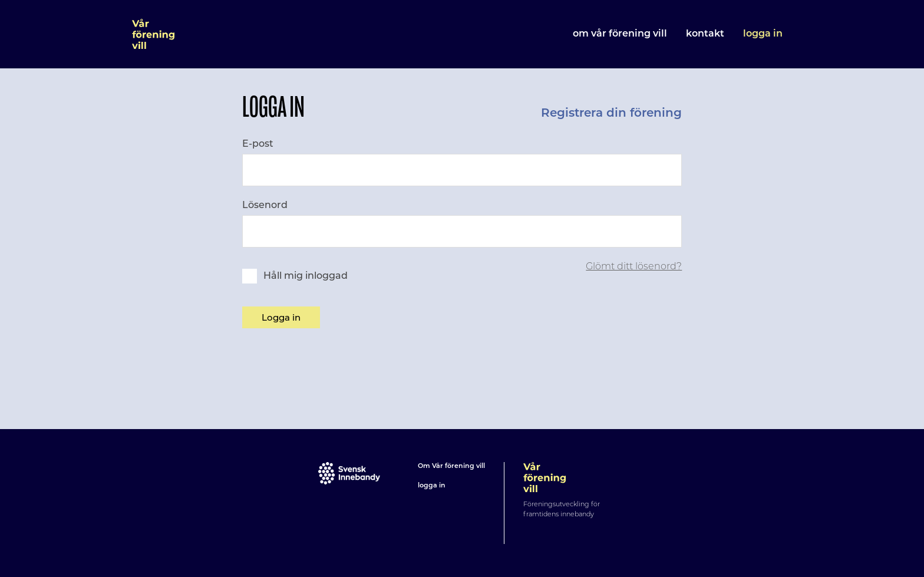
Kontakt (705, 34)
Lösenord (265, 205)
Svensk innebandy (349, 473)
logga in (432, 486)
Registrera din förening (611, 114)
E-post (258, 144)
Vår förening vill (153, 34)
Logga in (763, 34)
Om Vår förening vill (620, 34)
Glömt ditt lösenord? (634, 266)
